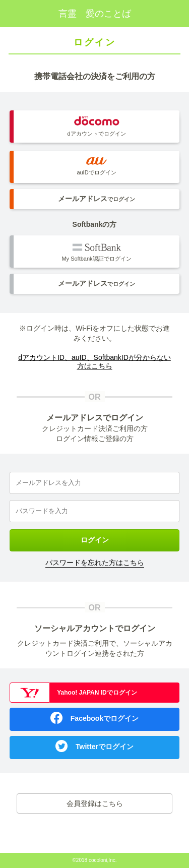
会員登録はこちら (95, 803)
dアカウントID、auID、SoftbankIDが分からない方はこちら (94, 362)
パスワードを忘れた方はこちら (95, 563)
